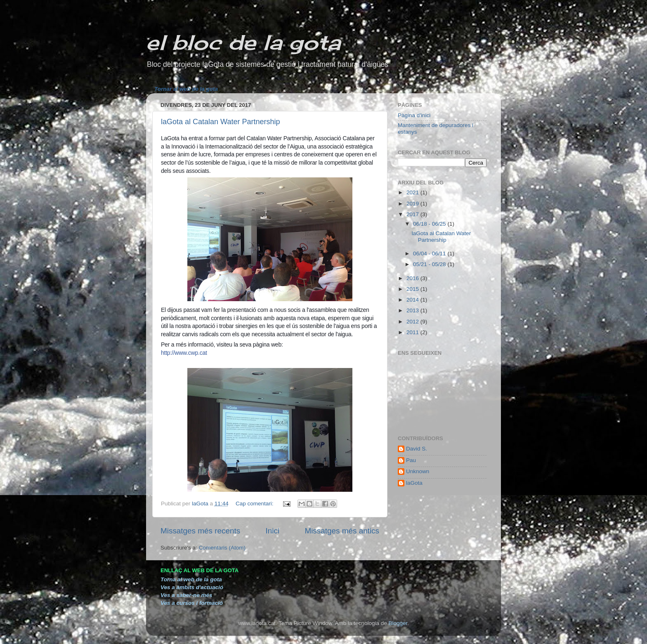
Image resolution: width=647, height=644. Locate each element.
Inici (273, 531)
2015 (413, 289)
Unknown (418, 471)
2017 (413, 214)
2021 (413, 192)
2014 (413, 300)
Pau (411, 460)
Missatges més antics (342, 531)
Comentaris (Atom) (222, 548)
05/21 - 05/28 (430, 264)
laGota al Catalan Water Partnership (220, 122)
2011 (413, 332)
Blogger (398, 623)
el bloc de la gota (243, 42)
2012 (413, 322)
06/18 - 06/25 (430, 224)
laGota (414, 483)
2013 (413, 310)
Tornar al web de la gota (186, 89)
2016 (413, 278)
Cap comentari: (255, 504)
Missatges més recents (200, 531)
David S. (417, 449)
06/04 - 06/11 (430, 254)
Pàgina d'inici (414, 115)
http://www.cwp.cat (184, 353)
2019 (413, 204)
